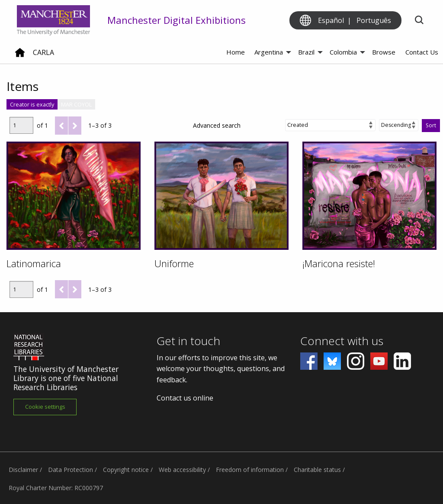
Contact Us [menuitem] (422, 52)
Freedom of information (250, 470)
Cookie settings (45, 407)
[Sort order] (399, 125)
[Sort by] (330, 125)
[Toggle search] (419, 21)
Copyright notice (126, 470)
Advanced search (217, 125)
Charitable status (317, 470)
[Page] (21, 125)
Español (331, 20)
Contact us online (185, 398)
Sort (431, 125)
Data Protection (71, 470)
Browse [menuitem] (384, 52)
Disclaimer (23, 470)
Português (374, 20)
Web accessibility (182, 470)
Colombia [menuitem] (343, 52)
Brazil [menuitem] (306, 52)
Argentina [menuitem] (269, 52)
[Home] (20, 56)
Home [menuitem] (236, 52)
